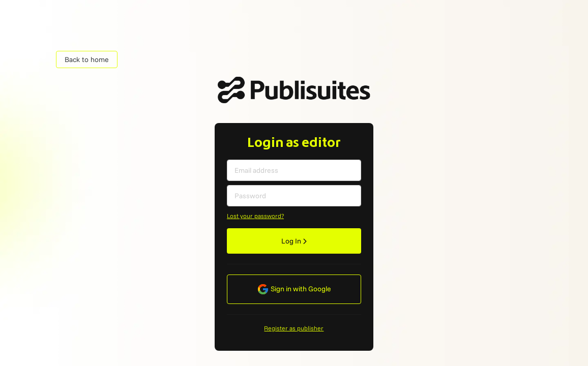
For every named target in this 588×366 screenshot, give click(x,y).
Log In (294, 241)
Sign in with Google (294, 289)
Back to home (87, 59)
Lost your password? (255, 216)
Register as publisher (294, 328)
